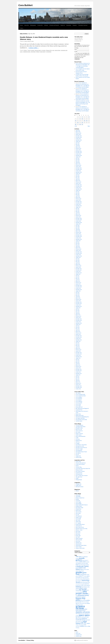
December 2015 (79, 302)
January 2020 (78, 234)
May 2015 (78, 312)
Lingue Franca (78, 485)
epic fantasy (85, 566)
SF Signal (78, 443)
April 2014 (78, 330)
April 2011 (78, 380)
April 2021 (78, 213)
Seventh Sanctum (79, 473)
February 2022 (78, 199)
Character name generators (81, 463)
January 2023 (78, 183)
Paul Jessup (78, 534)
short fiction (33, 52)
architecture (85, 557)
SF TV (84, 611)
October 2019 (78, 238)
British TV (87, 560)
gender (79, 572)
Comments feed (79, 635)
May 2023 (78, 178)
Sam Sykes (78, 537)
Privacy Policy (30, 640)
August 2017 (78, 274)
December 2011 (79, 369)
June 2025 (78, 143)
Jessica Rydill (78, 519)
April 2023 (78, 179)
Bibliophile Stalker (79, 428)
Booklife (77, 499)
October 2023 (78, 171)
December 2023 (79, 168)
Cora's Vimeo (78, 406)
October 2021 (78, 204)
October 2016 (78, 288)
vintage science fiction (79, 625)
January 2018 (78, 267)
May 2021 (78, 211)
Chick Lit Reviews (79, 431)
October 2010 (78, 389)
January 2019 (78, 250)
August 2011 (78, 375)
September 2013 (79, 340)
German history (38, 50)
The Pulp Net (78, 453)
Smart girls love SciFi (80, 446)
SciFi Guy (78, 442)
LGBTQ (85, 585)
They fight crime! (79, 477)
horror (84, 580)
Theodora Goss (79, 543)
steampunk (80, 618)
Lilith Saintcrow (79, 526)
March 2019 (78, 248)
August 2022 (78, 190)
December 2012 (79, 353)
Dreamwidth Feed (79, 407)
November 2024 (79, 153)
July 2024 (78, 158)
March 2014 (78, 332)
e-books (32, 50)
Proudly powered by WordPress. (82, 640)
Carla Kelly (78, 501)
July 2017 (78, 276)
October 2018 (78, 255)
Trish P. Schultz (79, 547)
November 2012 (79, 354)
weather (85, 625)
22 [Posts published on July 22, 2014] (78, 123)
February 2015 (78, 316)
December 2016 (79, 285)
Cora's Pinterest (79, 400)
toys (77, 622)
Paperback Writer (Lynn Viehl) (81, 529)
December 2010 (79, 386)
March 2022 (78, 197)
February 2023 (78, 182)
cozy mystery (78, 563)
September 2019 (79, 239)
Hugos (81, 582)
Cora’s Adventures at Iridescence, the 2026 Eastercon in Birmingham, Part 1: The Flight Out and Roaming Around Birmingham (83, 102)
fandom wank (82, 568)
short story (82, 614)
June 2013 (78, 344)
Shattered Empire (27, 52)
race (77, 603)
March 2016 (78, 298)
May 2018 (78, 262)
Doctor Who (81, 565)
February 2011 (78, 383)
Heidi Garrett (78, 510)
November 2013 (79, 337)
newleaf (77, 491)
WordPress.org (78, 636)
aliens (82, 557)
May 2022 (78, 195)
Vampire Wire (78, 456)
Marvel (83, 587)
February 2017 (78, 283)
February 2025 (78, 148)
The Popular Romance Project (81, 452)
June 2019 (78, 243)
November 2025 (79, 137)
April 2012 (78, 364)
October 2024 (78, 154)
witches (82, 626)
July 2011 (78, 376)
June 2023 (78, 176)
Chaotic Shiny (78, 462)
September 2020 (79, 223)
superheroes (84, 618)
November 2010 (79, 387)
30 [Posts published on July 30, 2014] (80, 124)
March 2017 (78, 281)
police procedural (83, 600)
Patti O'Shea (78, 531)
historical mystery (86, 579)
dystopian (87, 565)
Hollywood (80, 581)
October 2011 (78, 372)
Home (21, 25)
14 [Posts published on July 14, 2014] (76, 121)
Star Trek (78, 617)
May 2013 (78, 346)
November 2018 (79, 253)
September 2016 (79, 290)
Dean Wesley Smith (79, 508)
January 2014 (78, 334)
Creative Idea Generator (80, 464)
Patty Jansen (78, 533)
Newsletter (69, 25)
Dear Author (78, 432)
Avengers (77, 559)
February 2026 (78, 133)
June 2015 (78, 311)
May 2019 (78, 245)
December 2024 (79, 151)
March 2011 (78, 382)
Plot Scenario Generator (80, 471)
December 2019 (79, 235)
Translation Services (83, 25)
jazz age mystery (78, 585)
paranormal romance (81, 597)
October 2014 (78, 322)
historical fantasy (80, 579)
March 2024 (78, 164)
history (77, 581)
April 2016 (78, 297)
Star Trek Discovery (83, 617)
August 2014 (78, 325)
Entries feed (78, 633)
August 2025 (78, 141)
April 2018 (78, 263)
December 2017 (79, 269)
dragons (84, 565)
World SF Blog (79, 457)
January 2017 (78, 284)
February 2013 (78, 350)
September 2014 (79, 323)
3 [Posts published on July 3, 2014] (82, 117)
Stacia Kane (78, 541)
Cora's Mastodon (79, 399)
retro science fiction (81, 603)
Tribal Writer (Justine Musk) (81, 545)
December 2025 (79, 136)
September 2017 (79, 273)
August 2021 (78, 207)
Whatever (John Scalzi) (80, 548)
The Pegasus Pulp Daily (80, 418)
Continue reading (34, 48)
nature (88, 590)
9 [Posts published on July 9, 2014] (80, 119)
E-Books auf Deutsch (54, 25)
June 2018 (78, 260)
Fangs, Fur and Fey (79, 434)
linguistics (88, 585)
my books (43, 50)
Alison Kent (78, 495)
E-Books (46, 25)
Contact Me (40, 25)
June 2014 (78, 327)
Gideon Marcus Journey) (80, 100)
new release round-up (79, 592)
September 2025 (79, 140)
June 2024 (78, 160)
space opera (43, 52)
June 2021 (78, 210)
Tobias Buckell (79, 544)
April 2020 (78, 230)
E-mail (76, 51)
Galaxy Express (79, 435)
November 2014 (79, 320)
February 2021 (78, 216)
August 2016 (78, 291)
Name (76, 50)
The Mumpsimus (79, 450)
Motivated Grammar (80, 487)
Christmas (88, 562)
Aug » (89, 126)
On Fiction (78, 439)
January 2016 (78, 301)
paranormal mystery (83, 595)
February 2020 (78, 232)
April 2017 (78, 280)
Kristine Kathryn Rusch (80, 524)
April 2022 (78, 196)
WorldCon (86, 626)
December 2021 (79, 202)
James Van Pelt (79, 512)
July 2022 (78, 192)
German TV (81, 576)
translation (79, 622)
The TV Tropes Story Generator (82, 476)
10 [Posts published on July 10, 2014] (82, 119)
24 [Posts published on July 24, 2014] (82, 123)
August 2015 (78, 308)
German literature (83, 575)
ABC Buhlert (78, 393)
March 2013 (78, 348)
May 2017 (78, 278)
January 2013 (78, 351)
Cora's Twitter (78, 404)
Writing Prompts (79, 480)
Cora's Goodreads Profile (80, 394)
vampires (88, 623)
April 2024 (78, 162)
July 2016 (78, 292)
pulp (53, 50)
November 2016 (79, 287)
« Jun (76, 126)
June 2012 (78, 361)
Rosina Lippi (78, 536)
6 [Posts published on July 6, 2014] (89, 117)
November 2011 (79, 371)
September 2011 (79, 373)
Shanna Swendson (79, 538)
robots (85, 603)
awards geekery (80, 559)
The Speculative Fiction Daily (81, 420)
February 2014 (78, 333)
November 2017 (79, 270)
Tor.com (77, 455)
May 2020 (78, 228)
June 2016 (78, 294)
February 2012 (78, 366)
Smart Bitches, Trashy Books (81, 445)
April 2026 (78, 130)
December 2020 (79, 218)
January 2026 (78, 134)
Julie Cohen (78, 520)
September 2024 (79, 155)
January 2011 (78, 385)
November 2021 (79, 203)
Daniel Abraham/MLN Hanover (82, 505)
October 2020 (78, 221)
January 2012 (78, 368)
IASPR (77, 438)
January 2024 (78, 167)
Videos (22, 28)
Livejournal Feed (79, 410)
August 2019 (78, 241)
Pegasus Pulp (49, 50)
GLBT (77, 578)
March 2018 (78, 264)
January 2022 (78, 200)
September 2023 (79, 172)
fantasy (78, 569)
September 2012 (79, 357)
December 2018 (79, 252)
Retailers (75, 25)
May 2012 (78, 362)
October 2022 (78, 188)
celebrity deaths (82, 562)
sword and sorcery (81, 620)
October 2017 (78, 271)
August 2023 (78, 174)
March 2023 (78, 181)
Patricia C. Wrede (79, 530)
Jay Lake (77, 515)
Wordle (77, 478)
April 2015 (78, 313)
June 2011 (78, 378)
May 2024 (78, 161)
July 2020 (78, 225)
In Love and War (82, 584)
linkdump (78, 587)
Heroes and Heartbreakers (81, 436)
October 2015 (78, 305)
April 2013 (78, 347)
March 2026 (78, 132)
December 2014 (79, 319)
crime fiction (83, 563)
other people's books (82, 593)
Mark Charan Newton (80, 527)
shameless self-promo (83, 612)
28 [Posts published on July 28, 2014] (76, 124)
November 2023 (79, 169)
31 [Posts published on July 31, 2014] (82, 124)
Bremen (83, 560)
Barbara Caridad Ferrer (80, 498)
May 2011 (78, 379)
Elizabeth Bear (78, 509)
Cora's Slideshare (79, 401)
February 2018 (78, 266)
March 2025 (78, 147)
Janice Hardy (78, 513)
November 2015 (79, 304)
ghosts (88, 576)
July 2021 (78, 209)
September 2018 (79, 256)
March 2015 (78, 315)
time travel (88, 620)
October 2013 (78, 339)
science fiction (57, 50)
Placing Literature (79, 470)
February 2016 (78, 299)
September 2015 (79, 306)
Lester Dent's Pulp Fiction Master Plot (83, 469)
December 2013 (79, 336)
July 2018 (78, 259)
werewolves (78, 626)
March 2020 (78, 231)
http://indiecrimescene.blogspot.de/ (82, 408)
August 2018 (78, 257)
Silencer (38, 52)
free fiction (84, 569)
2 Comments (49, 52)
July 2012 (78, 360)
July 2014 (78, 326)
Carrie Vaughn (78, 502)
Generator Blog (79, 467)
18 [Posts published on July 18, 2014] (84, 121)
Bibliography (33, 25)
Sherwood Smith (79, 540)
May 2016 (78, 295)
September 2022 (79, 189)
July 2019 (78, 242)
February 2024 (78, 165)
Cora (32, 41)
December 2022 (79, 185)
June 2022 (78, 193)
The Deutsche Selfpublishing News (82, 417)
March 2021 (78, 214)
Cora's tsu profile (79, 403)
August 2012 (78, 358)
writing (89, 626)
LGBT (82, 585)
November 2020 (79, 220)
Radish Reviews (79, 441)
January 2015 (78, 318)
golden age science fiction (83, 578)
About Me (27, 25)
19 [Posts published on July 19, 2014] (87, 121)
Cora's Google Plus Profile (81, 396)
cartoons (77, 562)
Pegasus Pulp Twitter (80, 415)
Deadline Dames (79, 506)
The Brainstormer (79, 474)
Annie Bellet (78, 496)
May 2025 (78, 144)
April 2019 (78, 246)
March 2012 (78, 365)
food (81, 569)
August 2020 (78, 224)
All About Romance (79, 425)
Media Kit (63, 25)
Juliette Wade (78, 522)
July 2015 (78, 309)
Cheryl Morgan (79, 503)
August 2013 (78, 341)
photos (78, 600)
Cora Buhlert (25, 5)
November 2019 (79, 237)
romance (88, 603)
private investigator (86, 602)
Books (25, 50)
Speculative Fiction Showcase (81, 448)
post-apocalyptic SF (79, 602)
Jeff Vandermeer (79, 516)
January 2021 (78, 217)
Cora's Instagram (79, 397)
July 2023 (78, 175)
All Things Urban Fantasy (81, 427)
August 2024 (78, 157)
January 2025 (78, 150)
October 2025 (78, 139)
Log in (77, 632)
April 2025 (78, 146)
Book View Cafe (79, 429)
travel (82, 622)
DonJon (77, 466)
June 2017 (78, 277)
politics (88, 600)
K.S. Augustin (78, 523)
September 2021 (79, 206)
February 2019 (78, 249)
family (77, 568)
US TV (84, 623)
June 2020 (78, 227)
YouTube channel (79, 421)
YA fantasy (78, 628)
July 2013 (78, 343)
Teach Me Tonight (79, 449)
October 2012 (78, 355)
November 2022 (79, 186)
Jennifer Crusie (79, 517)
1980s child (78, 557)
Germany (85, 576)
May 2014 (78, 329)
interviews (87, 584)
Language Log (78, 484)
